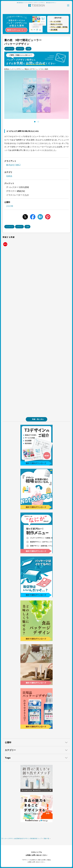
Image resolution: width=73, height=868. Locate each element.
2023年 (10, 206)
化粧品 (9, 176)
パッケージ (9, 49)
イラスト (20, 49)
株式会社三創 (13, 165)
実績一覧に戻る (37, 419)
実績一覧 (46, 838)
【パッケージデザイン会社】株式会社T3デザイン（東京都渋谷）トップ (22, 838)
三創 (28, 49)
